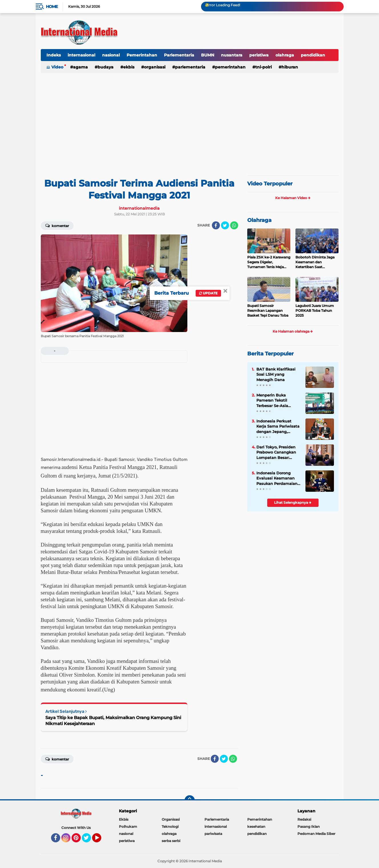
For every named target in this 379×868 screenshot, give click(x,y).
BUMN (208, 55)
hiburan (290, 67)
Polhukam (128, 826)
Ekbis (129, 67)
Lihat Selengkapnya (293, 502)
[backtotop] (190, 800)
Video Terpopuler (270, 184)
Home (52, 7)
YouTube (101, 840)
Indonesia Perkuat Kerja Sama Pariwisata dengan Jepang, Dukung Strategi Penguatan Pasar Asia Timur (278, 426)
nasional (111, 55)
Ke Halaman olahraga (293, 331)
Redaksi (304, 819)
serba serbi (171, 841)
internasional (81, 55)
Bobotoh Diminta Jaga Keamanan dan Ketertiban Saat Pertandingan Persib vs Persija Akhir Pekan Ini (315, 262)
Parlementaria (179, 55)
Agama (80, 67)
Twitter (89, 840)
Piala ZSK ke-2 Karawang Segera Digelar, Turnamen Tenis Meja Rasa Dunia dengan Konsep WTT (269, 262)
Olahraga (259, 220)
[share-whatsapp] (234, 225)
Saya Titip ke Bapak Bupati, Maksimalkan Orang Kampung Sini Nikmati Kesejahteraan (113, 721)
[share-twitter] (225, 225)
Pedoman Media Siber (316, 834)
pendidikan (313, 55)
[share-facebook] (216, 225)
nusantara (232, 55)
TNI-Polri (264, 67)
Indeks (54, 55)
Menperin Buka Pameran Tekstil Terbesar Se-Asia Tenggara (272, 400)
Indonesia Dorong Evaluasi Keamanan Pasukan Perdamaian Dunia (277, 478)
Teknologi (170, 826)
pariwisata (213, 834)
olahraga (285, 55)
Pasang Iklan (309, 826)
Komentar (57, 225)
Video (57, 67)
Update (208, 293)
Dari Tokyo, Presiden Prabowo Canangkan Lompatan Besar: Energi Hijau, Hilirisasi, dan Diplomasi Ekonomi (278, 452)
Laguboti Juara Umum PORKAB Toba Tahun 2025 (315, 310)
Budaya (106, 67)
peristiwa (259, 55)
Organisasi (155, 67)
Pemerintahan (142, 55)
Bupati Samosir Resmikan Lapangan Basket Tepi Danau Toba (268, 310)
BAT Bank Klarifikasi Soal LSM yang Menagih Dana (276, 374)
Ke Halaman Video (293, 198)
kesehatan (256, 826)
